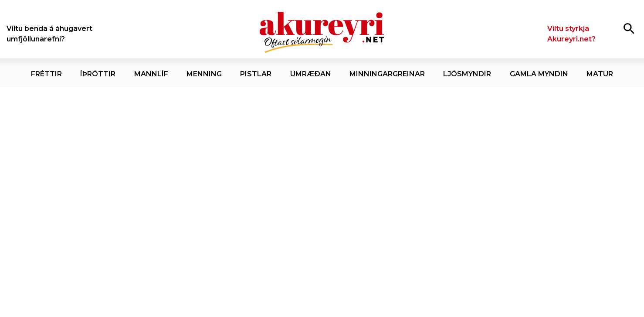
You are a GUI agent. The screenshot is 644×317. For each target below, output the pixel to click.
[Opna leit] (629, 28)
